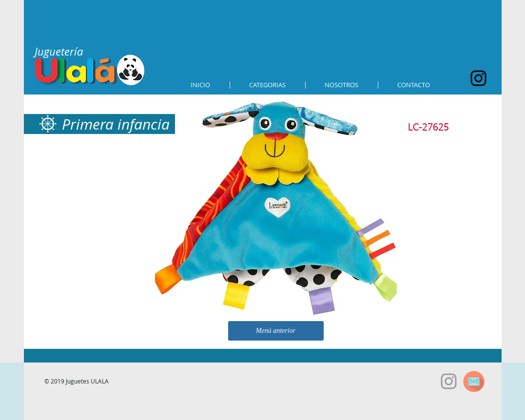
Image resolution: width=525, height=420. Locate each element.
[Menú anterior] (276, 331)
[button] (268, 85)
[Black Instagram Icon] (478, 78)
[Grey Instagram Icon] (449, 381)
